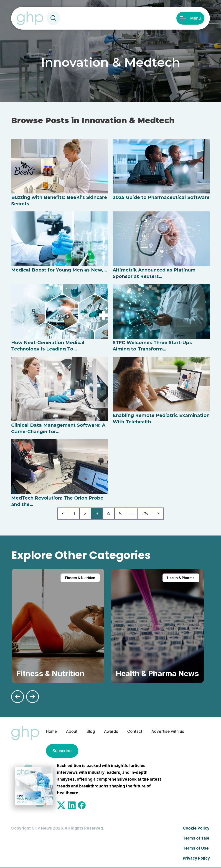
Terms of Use (196, 848)
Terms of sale (196, 838)
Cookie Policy (196, 828)
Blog (91, 731)
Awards (111, 731)
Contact (135, 731)
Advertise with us (168, 731)
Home (51, 731)
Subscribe (62, 751)
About (72, 731)
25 (145, 514)
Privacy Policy (196, 858)
